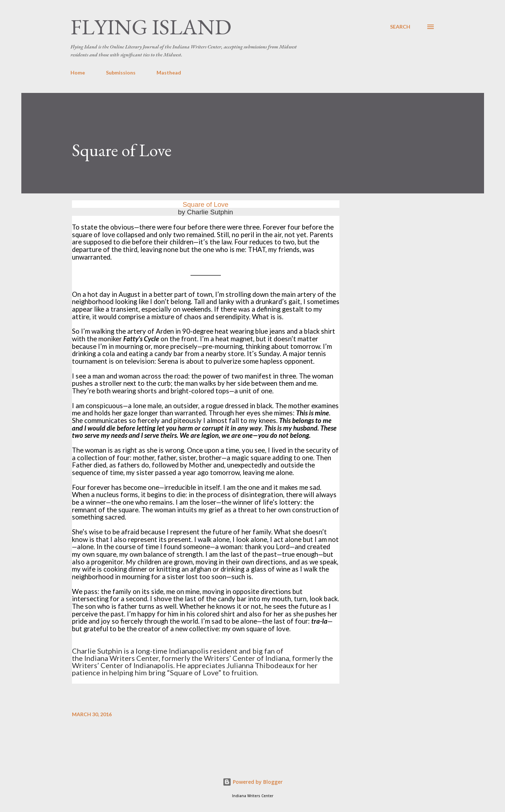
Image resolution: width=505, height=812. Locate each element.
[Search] (400, 27)
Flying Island (151, 27)
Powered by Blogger (253, 782)
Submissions (121, 72)
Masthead (169, 72)
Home (78, 72)
